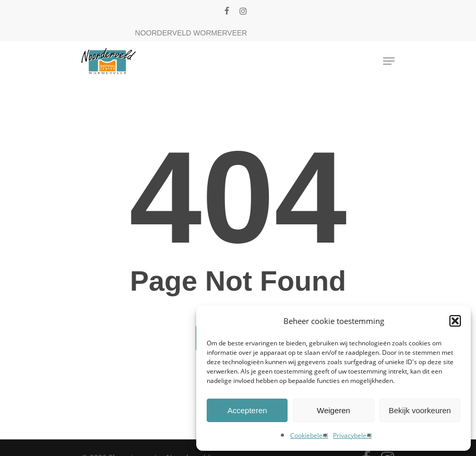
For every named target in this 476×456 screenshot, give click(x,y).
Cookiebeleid (309, 435)
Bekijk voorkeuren (420, 410)
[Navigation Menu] (389, 61)
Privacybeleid (352, 435)
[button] (455, 321)
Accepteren (247, 410)
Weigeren (334, 410)
